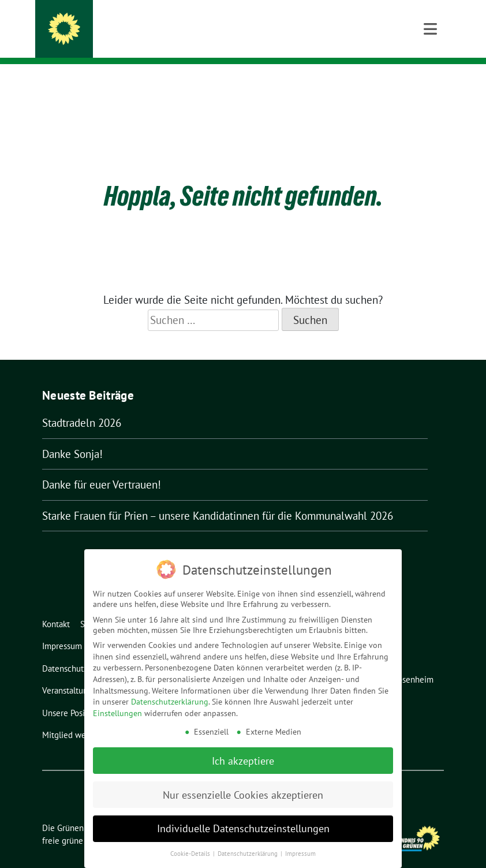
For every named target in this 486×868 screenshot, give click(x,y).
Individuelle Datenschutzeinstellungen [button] (243, 826)
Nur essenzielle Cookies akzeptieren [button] (243, 791)
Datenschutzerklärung (170, 699)
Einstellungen (117, 710)
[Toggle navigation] (430, 83)
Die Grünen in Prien (143, 24)
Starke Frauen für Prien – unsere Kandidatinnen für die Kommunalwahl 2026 (218, 498)
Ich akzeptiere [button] (243, 757)
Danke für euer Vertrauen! (102, 467)
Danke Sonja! (72, 436)
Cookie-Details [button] (191, 851)
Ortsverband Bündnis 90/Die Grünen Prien (196, 41)
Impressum (300, 851)
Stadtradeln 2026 (82, 405)
